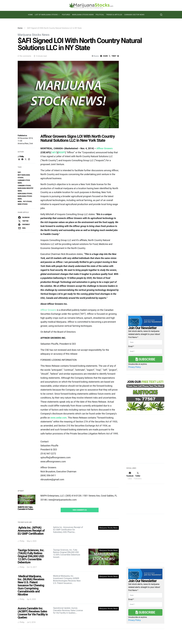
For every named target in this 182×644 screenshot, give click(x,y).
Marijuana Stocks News (83, 15)
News (20, 202)
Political (100, 15)
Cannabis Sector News (134, 15)
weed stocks (23, 204)
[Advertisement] (145, 440)
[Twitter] (138, 476)
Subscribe (145, 359)
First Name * (133, 337)
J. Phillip (21, 157)
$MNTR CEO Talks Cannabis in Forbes (25, 508)
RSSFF (62, 152)
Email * (131, 346)
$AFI (19, 172)
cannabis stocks (24, 186)
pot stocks (27, 202)
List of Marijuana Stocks (46, 15)
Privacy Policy (135, 367)
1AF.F (54, 152)
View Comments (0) (80, 510)
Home (30, 15)
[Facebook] (130, 476)
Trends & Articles (114, 15)
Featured (66, 15)
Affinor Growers (105, 148)
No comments (26, 56)
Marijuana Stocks (25, 194)
